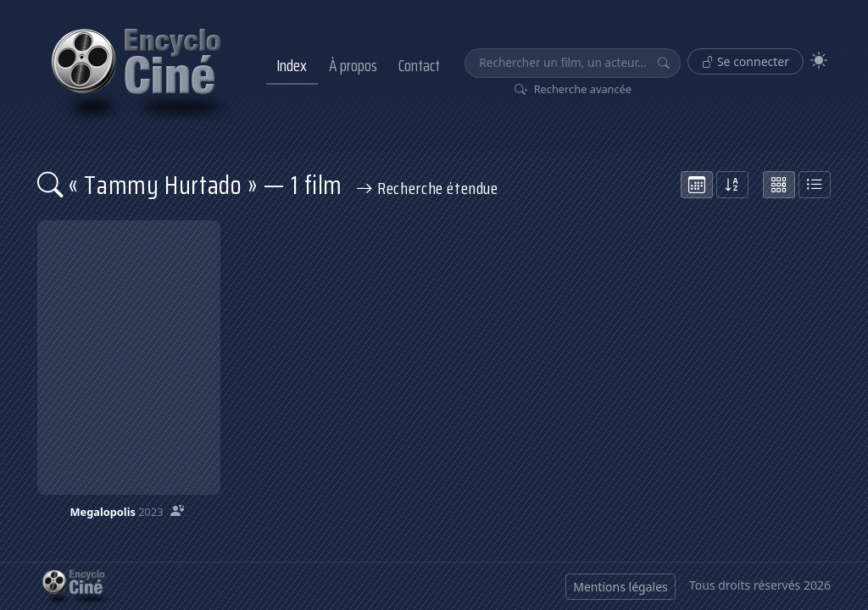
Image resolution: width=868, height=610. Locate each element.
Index (292, 65)
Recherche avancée (573, 89)
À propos (353, 65)
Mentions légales (620, 587)
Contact (419, 65)
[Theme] (819, 61)
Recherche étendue (427, 188)
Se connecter (746, 61)
